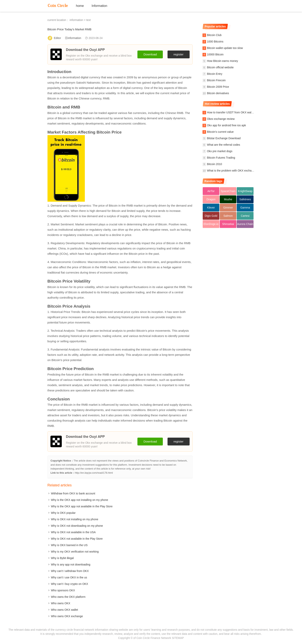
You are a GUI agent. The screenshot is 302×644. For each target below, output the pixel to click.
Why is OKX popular (63, 513)
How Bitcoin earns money (223, 61)
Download (150, 54)
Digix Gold (211, 216)
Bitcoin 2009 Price (218, 87)
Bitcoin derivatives (218, 93)
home (80, 6)
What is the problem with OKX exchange (232, 171)
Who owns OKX (61, 603)
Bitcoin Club (214, 35)
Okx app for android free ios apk (226, 125)
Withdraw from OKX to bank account (73, 493)
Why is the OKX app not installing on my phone (80, 500)
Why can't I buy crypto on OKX (70, 584)
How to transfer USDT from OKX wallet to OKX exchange (242, 112)
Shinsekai (228, 224)
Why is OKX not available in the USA (73, 532)
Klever (211, 208)
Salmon (228, 216)
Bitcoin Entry (215, 74)
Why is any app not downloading (71, 565)
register (178, 54)
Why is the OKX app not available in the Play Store (82, 506)
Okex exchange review (221, 119)
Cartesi (245, 216)
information (76, 20)
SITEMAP (178, 638)
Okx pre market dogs (220, 151)
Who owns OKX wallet (65, 610)
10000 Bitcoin (215, 54)
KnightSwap (245, 191)
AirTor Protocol (211, 192)
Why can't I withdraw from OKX (70, 571)
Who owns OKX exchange (67, 616)
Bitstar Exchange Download (224, 138)
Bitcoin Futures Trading (221, 158)
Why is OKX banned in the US (69, 545)
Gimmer (228, 208)
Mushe (228, 199)
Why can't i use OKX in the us (69, 577)
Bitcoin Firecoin (216, 80)
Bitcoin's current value (220, 132)
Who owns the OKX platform (68, 597)
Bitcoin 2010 (215, 164)
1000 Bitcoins (215, 42)
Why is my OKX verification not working (75, 552)
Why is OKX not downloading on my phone (77, 526)
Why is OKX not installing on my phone (75, 519)
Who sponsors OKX (63, 590)
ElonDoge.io (211, 224)
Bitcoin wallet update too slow (225, 48)
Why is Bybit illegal (62, 558)
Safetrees (245, 199)
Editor (58, 38)
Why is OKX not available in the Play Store (77, 539)
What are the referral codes (224, 145)
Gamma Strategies (245, 209)
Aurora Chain (245, 224)
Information (99, 6)
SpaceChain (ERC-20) (228, 192)
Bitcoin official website (220, 67)
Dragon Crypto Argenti (211, 201)
